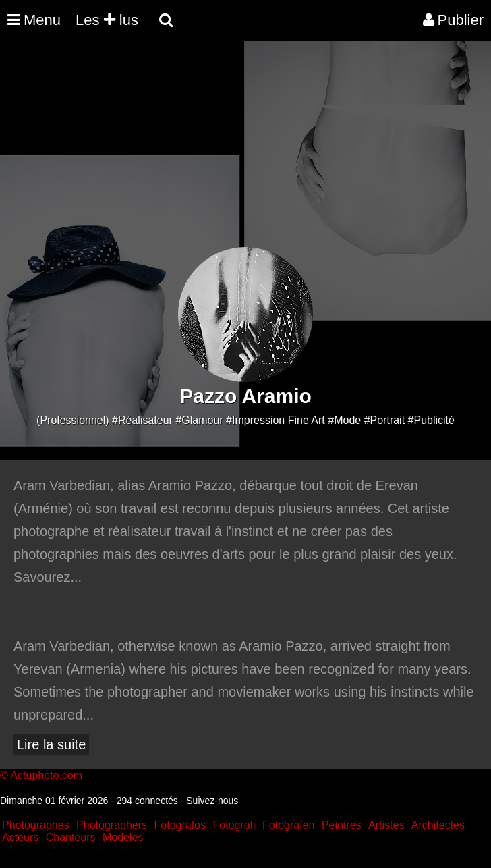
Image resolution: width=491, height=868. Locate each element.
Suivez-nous (212, 801)
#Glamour (199, 420)
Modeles (123, 837)
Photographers (112, 825)
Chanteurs (71, 837)
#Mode (344, 420)
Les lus (107, 20)
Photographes (36, 825)
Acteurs (20, 837)
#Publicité (431, 420)
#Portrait (384, 420)
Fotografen (288, 825)
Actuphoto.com (46, 775)
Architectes (438, 825)
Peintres (342, 825)
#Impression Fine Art (276, 420)
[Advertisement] (246, 153)
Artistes (386, 825)
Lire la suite (51, 744)
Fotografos (180, 825)
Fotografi (234, 825)
